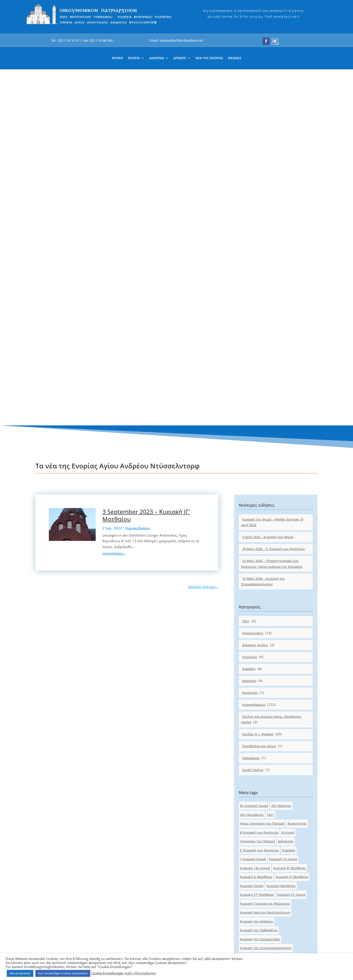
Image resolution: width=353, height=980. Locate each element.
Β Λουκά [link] (288, 476)
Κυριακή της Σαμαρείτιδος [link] (260, 583)
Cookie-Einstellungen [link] (107, 973)
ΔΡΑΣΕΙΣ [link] (180, 58)
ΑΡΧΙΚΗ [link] (117, 58)
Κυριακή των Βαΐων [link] (297, 636)
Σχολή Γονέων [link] (253, 414)
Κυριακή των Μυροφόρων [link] (260, 645)
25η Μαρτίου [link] (281, 450)
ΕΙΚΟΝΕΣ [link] (235, 58)
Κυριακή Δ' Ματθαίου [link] (256, 521)
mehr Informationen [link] (140, 973)
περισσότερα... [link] (114, 197)
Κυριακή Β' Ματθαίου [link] (289, 512)
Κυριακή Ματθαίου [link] (281, 530)
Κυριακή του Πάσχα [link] (287, 610)
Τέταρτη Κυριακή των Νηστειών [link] (264, 699)
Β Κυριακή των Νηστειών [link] (259, 476)
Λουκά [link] (245, 672)
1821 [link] (246, 265)
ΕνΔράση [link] (249, 313)
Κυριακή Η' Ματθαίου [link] (292, 521)
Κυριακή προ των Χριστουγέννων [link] (265, 557)
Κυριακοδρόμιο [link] (138, 172)
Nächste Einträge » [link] (203, 231)
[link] (99, 24)
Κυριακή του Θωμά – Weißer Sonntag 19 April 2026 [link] (272, 166)
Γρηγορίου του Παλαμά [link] (257, 485)
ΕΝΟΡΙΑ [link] (134, 58)
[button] (266, 41)
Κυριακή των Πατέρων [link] (257, 663)
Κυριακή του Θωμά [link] (255, 610)
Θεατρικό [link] (249, 325)
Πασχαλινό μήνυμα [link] (255, 690)
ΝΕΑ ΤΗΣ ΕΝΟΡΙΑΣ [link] (209, 58)
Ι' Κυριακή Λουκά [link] (253, 503)
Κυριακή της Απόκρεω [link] (257, 565)
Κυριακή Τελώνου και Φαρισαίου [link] (265, 548)
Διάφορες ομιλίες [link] (255, 289)
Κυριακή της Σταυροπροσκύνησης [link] (266, 592)
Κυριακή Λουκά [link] (252, 530)
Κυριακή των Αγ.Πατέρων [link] (259, 636)
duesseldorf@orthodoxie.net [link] (144, 849)
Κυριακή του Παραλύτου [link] (259, 619)
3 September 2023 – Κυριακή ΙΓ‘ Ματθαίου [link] (146, 159)
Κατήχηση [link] (250, 337)
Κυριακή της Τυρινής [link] (256, 601)
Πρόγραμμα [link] (251, 402)
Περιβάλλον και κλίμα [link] (259, 390)
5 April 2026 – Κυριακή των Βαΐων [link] (268, 181)
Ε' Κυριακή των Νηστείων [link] (259, 494)
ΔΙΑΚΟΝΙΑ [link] (157, 58)
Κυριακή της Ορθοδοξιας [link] (259, 574)
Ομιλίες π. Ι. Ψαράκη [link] (258, 378)
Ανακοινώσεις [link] (253, 277)
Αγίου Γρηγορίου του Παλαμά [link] (262, 468)
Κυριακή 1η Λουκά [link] (283, 503)
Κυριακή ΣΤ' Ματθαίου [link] (257, 539)
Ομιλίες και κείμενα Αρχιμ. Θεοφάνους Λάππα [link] (271, 363)
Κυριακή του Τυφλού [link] (256, 628)
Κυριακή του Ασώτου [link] (291, 601)
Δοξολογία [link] (286, 485)
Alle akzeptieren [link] (20, 973)
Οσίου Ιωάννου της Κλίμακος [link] (262, 681)
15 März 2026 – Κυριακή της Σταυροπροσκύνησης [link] (263, 225)
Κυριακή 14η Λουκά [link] (255, 512)
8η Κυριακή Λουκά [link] (254, 450)
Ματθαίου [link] (260, 672)
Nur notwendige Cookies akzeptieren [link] (63, 973)
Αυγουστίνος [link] (297, 468)
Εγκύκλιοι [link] (250, 301)
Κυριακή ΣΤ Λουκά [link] (291, 539)
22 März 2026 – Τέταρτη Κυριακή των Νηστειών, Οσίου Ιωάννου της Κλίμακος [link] (272, 208)
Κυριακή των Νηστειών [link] (258, 654)
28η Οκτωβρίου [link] (252, 459)
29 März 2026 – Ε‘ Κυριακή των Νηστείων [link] (274, 193)
